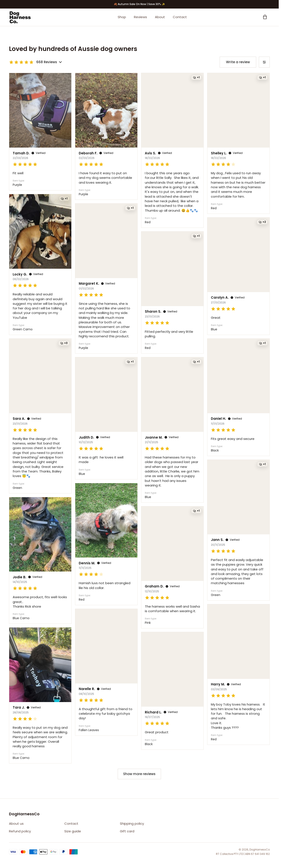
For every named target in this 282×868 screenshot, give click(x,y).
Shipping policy (132, 824)
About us (16, 824)
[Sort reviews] (264, 62)
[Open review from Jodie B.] (40, 560)
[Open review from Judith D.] (106, 418)
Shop (122, 17)
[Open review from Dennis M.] (106, 544)
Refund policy (20, 831)
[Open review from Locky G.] (40, 264)
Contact (180, 17)
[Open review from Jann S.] (238, 530)
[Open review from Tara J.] (40, 695)
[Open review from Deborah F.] (106, 136)
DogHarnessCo (260, 850)
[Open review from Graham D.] (172, 567)
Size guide (73, 831)
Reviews (140, 17)
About (160, 17)
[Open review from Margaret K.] (106, 278)
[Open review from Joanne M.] (172, 430)
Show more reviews (139, 774)
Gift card (127, 831)
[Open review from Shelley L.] (238, 143)
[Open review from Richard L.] (172, 691)
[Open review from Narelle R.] (106, 672)
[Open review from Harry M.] (238, 675)
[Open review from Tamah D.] (40, 132)
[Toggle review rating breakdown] (35, 62)
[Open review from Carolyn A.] (238, 276)
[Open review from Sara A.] (40, 416)
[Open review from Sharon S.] (172, 292)
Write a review (238, 62)
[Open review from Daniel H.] (238, 397)
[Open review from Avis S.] (172, 150)
